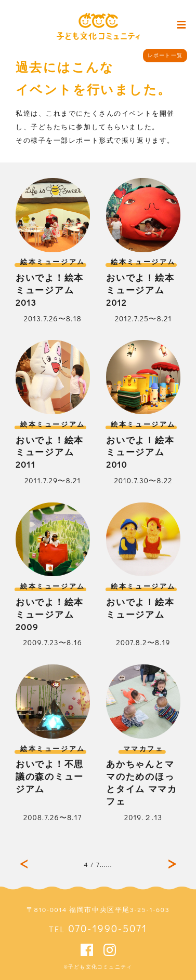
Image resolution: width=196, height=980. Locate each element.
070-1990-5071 (108, 928)
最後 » (172, 864)
